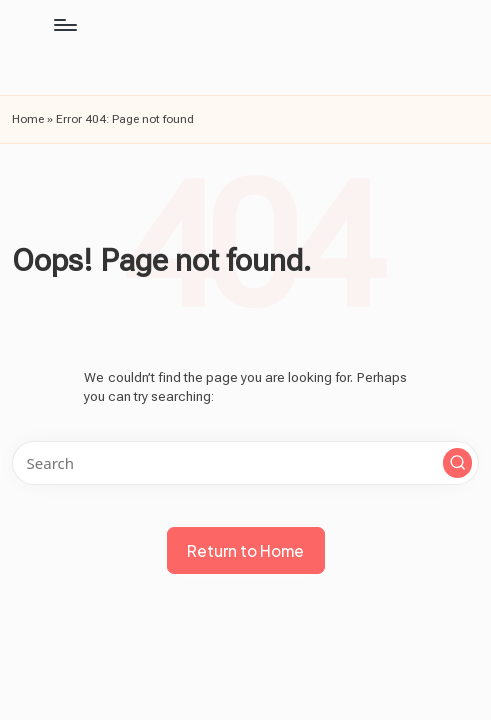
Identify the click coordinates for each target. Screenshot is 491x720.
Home (28, 119)
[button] (458, 463)
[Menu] (64, 25)
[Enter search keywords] (245, 463)
